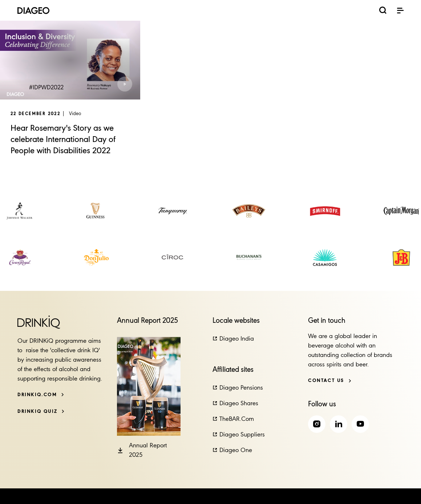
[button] (124, 83)
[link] (20, 211)
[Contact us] (330, 381)
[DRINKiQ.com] (41, 395)
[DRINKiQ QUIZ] (41, 412)
